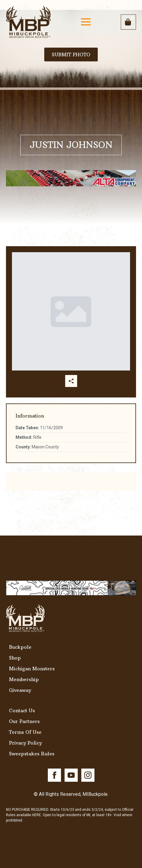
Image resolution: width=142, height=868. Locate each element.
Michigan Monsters (32, 669)
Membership (24, 679)
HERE (36, 815)
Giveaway (20, 690)
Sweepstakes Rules (32, 754)
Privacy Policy (25, 743)
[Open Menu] (86, 22)
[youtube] (71, 775)
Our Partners (24, 721)
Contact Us (22, 710)
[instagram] (88, 775)
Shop (15, 658)
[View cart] (128, 22)
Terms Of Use (25, 732)
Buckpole (20, 647)
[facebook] (54, 775)
